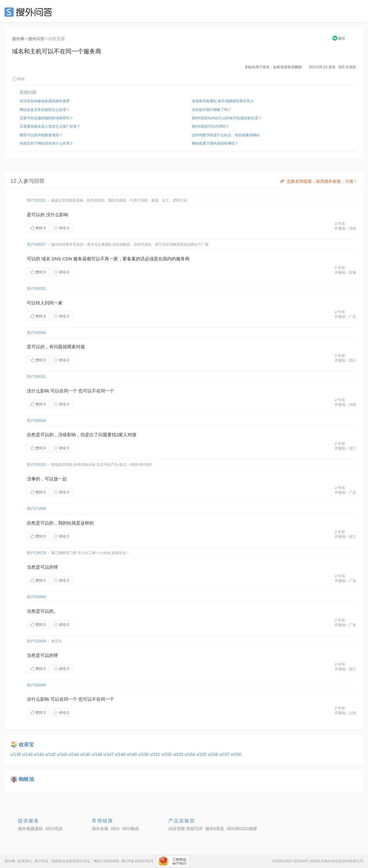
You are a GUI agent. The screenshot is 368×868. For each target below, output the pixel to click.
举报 (18, 79)
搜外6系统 (215, 829)
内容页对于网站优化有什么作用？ (46, 143)
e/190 (236, 754)
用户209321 (36, 289)
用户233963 (36, 597)
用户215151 (36, 200)
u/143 (63, 754)
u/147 (109, 754)
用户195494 (36, 685)
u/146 (98, 754)
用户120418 (36, 641)
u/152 (167, 754)
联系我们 (25, 861)
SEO (30, 12)
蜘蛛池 (26, 779)
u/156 (213, 754)
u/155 (202, 754)
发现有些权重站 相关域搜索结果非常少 (223, 101)
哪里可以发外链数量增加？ (41, 135)
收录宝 (26, 745)
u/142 (51, 754)
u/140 (28, 754)
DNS (56, 259)
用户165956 (36, 333)
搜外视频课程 (30, 829)
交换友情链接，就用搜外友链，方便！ (318, 181)
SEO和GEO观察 (242, 829)
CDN (67, 259)
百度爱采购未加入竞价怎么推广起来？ (50, 126)
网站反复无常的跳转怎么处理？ (45, 110)
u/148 (121, 754)
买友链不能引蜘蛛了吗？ (212, 110)
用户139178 (36, 553)
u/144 (74, 754)
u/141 (39, 754)
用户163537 (36, 245)
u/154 (190, 754)
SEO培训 (54, 829)
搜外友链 (100, 829)
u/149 (132, 754)
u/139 (16, 754)
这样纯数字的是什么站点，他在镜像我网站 (226, 135)
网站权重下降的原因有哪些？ (215, 143)
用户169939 (36, 421)
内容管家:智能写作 (186, 829)
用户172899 (36, 509)
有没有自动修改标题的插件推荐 (45, 101)
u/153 (179, 754)
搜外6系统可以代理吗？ (211, 126)
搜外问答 (36, 39)
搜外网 (18, 39)
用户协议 (41, 861)
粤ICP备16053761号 (138, 861)
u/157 (225, 754)
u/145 (86, 754)
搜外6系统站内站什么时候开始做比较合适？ (227, 118)
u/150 (144, 754)
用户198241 (36, 377)
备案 (131, 259)
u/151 (155, 754)
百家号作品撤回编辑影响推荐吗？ (46, 118)
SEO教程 (131, 829)
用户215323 (36, 465)
